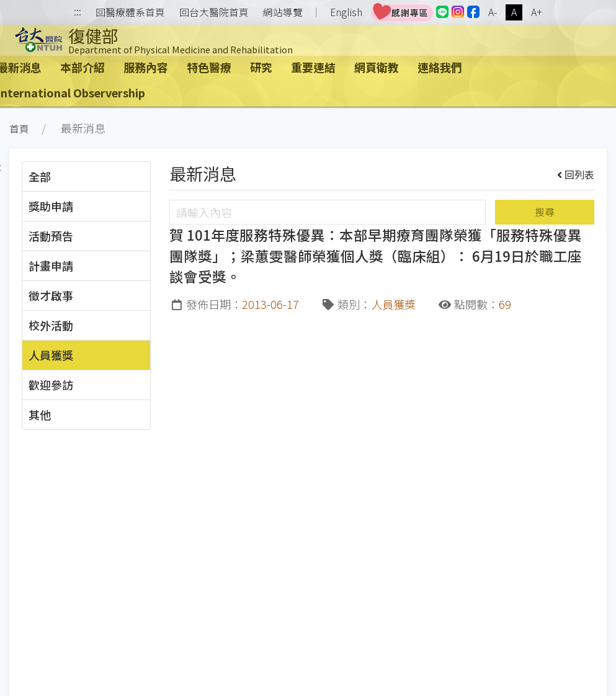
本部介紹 (83, 67)
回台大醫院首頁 (214, 12)
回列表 (576, 174)
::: (78, 13)
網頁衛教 (377, 67)
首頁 (19, 129)
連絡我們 (440, 67)
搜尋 (545, 212)
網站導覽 (283, 12)
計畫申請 (51, 265)
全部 (40, 176)
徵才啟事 (51, 295)
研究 (261, 67)
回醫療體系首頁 (130, 12)
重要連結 (313, 67)
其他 (40, 414)
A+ (537, 12)
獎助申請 (51, 206)
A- (493, 12)
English (346, 12)
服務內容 (146, 67)
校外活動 (51, 325)
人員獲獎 (51, 355)
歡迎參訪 (51, 385)
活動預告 (51, 236)
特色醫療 (209, 67)
